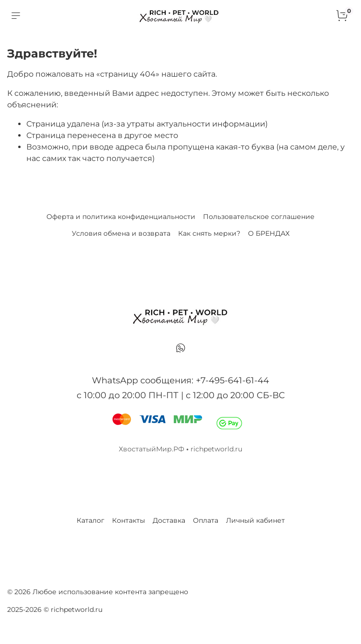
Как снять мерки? (209, 233)
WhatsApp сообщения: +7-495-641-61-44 (180, 380)
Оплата (206, 520)
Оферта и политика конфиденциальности (121, 217)
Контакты (129, 520)
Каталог (90, 520)
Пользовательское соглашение (259, 217)
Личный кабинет (255, 520)
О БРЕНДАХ (269, 233)
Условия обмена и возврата (121, 233)
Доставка (169, 520)
